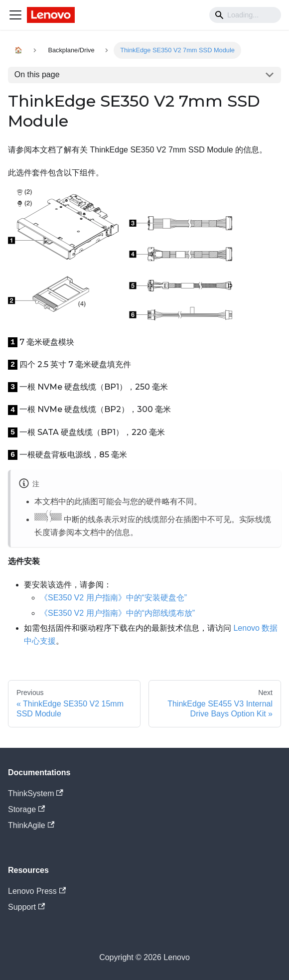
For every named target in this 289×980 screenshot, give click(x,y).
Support (26, 907)
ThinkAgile (31, 825)
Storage (26, 809)
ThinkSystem (36, 793)
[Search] (245, 15)
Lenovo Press (37, 891)
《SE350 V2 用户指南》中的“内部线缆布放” (117, 613)
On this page (37, 74)
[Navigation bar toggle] (15, 15)
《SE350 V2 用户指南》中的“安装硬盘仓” (113, 598)
